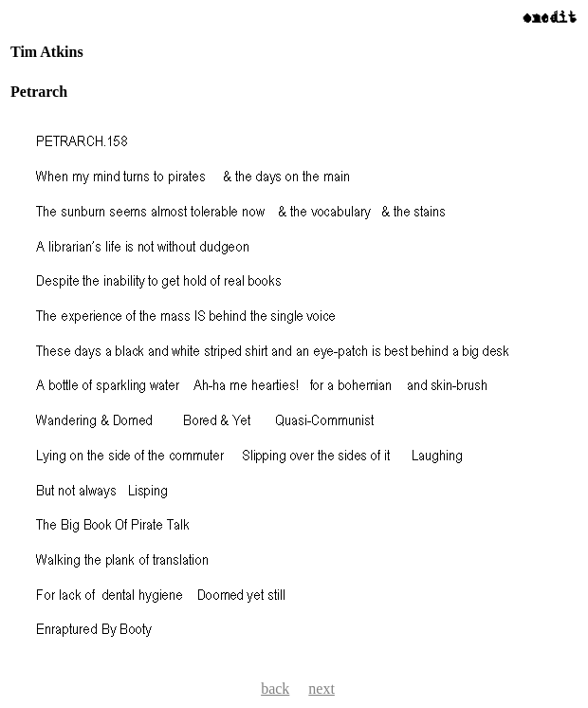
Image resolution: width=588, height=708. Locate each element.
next (322, 689)
